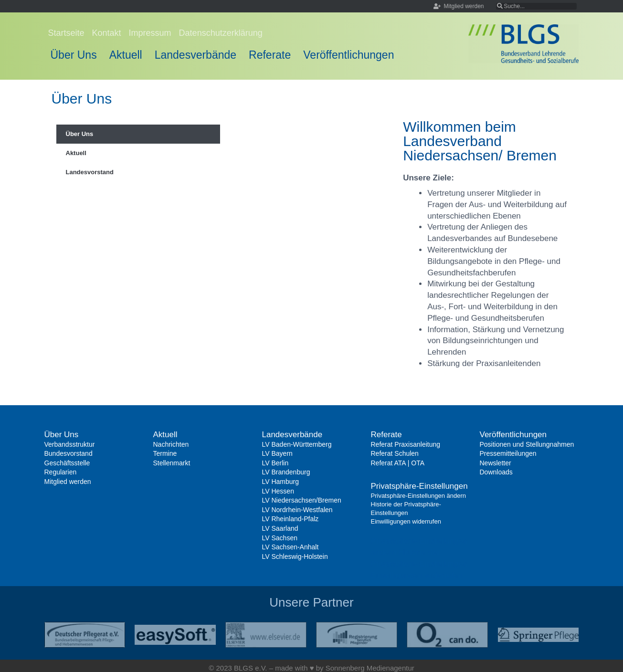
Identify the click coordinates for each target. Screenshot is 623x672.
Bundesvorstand (69, 453)
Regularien (61, 472)
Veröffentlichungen (348, 55)
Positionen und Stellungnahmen (527, 444)
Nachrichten (171, 444)
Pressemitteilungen (508, 453)
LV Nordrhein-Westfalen (297, 510)
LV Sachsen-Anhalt (290, 547)
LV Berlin (275, 463)
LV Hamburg (281, 482)
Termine (165, 453)
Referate (270, 55)
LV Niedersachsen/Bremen (302, 500)
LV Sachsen (280, 538)
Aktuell (126, 55)
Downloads (496, 472)
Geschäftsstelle (67, 463)
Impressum (150, 33)
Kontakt (107, 33)
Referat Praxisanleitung (406, 444)
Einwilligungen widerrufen (406, 521)
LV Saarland (280, 528)
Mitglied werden (68, 482)
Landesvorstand (90, 172)
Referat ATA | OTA (398, 463)
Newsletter (496, 463)
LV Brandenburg (286, 472)
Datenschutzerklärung (221, 33)
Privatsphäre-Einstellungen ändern (418, 496)
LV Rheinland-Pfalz (290, 519)
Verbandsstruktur (70, 444)
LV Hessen (278, 491)
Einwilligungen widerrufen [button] (417, 575)
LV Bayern (277, 453)
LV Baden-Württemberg (297, 444)
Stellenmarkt (172, 463)
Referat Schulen (395, 453)
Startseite (66, 33)
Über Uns (74, 55)
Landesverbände (195, 55)
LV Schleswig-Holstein (295, 556)
